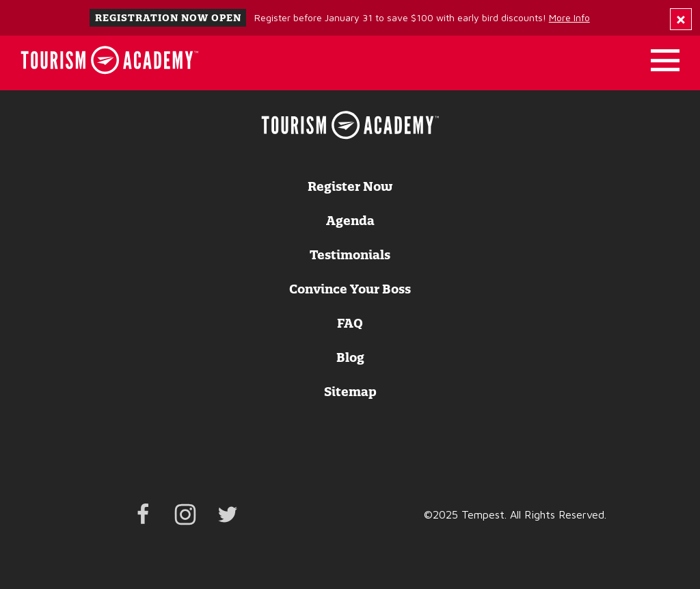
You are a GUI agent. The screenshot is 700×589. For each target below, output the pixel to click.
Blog (350, 358)
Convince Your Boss (350, 289)
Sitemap (350, 392)
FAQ (350, 324)
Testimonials (350, 255)
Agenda (350, 221)
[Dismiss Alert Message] (681, 19)
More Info (569, 17)
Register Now (350, 187)
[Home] (109, 60)
